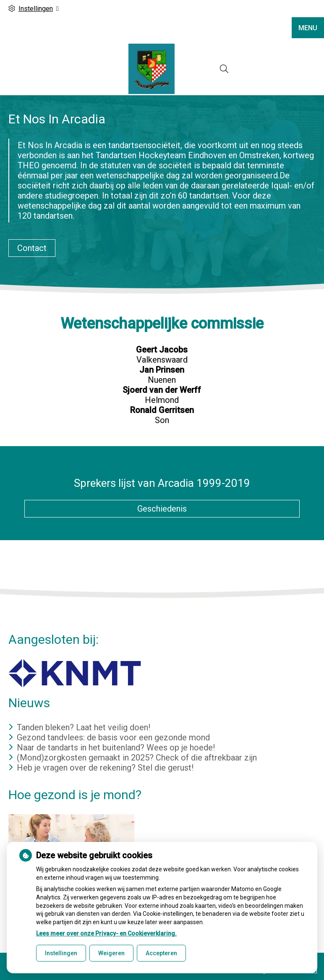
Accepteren (161, 953)
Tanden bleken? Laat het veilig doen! (84, 727)
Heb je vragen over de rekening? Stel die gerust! (105, 768)
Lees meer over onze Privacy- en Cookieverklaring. (106, 933)
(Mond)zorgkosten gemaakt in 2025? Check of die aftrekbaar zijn (137, 758)
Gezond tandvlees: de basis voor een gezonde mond (113, 737)
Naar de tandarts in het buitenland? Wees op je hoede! (116, 747)
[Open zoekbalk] (224, 69)
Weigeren (111, 953)
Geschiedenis (162, 509)
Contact (32, 248)
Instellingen (61, 953)
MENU (308, 28)
